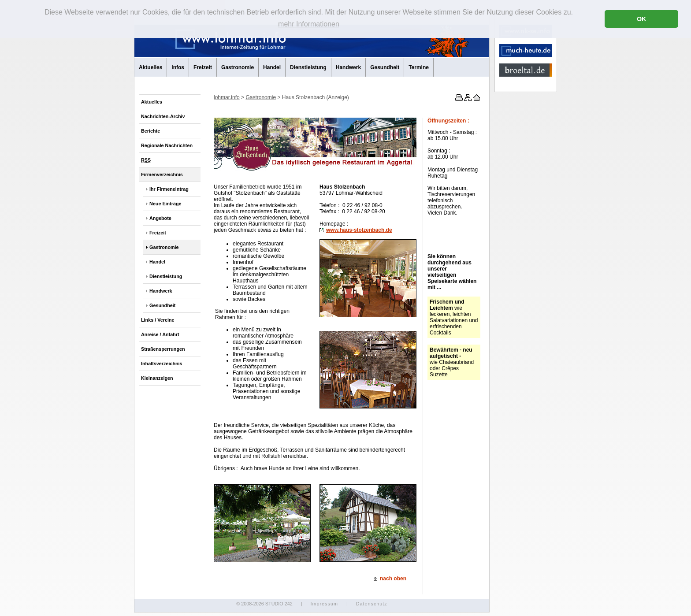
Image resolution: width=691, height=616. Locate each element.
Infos (178, 67)
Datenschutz (372, 604)
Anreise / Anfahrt (160, 334)
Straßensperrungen (163, 349)
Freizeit (203, 67)
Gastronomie (238, 67)
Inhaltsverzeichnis (162, 364)
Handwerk (348, 67)
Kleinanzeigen (157, 378)
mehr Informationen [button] (309, 24)
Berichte (150, 131)
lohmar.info (227, 97)
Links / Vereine (158, 320)
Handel (272, 67)
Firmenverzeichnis (162, 174)
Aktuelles (150, 67)
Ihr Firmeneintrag (169, 189)
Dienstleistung (308, 67)
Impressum (324, 604)
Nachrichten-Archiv (163, 116)
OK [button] (642, 19)
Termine (419, 67)
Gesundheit (385, 67)
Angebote (160, 218)
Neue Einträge (165, 204)
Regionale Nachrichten (167, 145)
